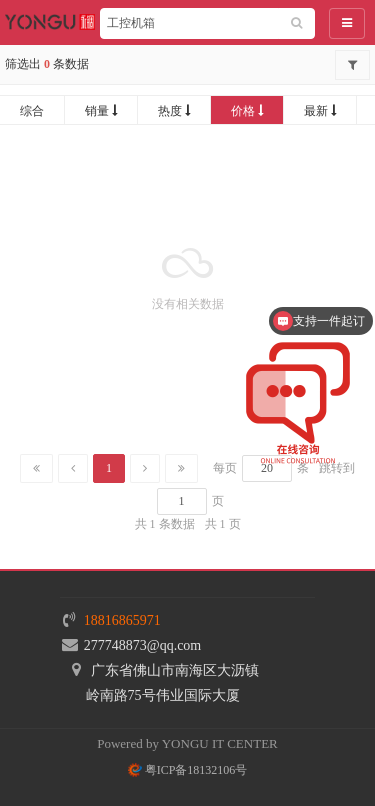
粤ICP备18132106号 (188, 770)
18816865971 (122, 620)
